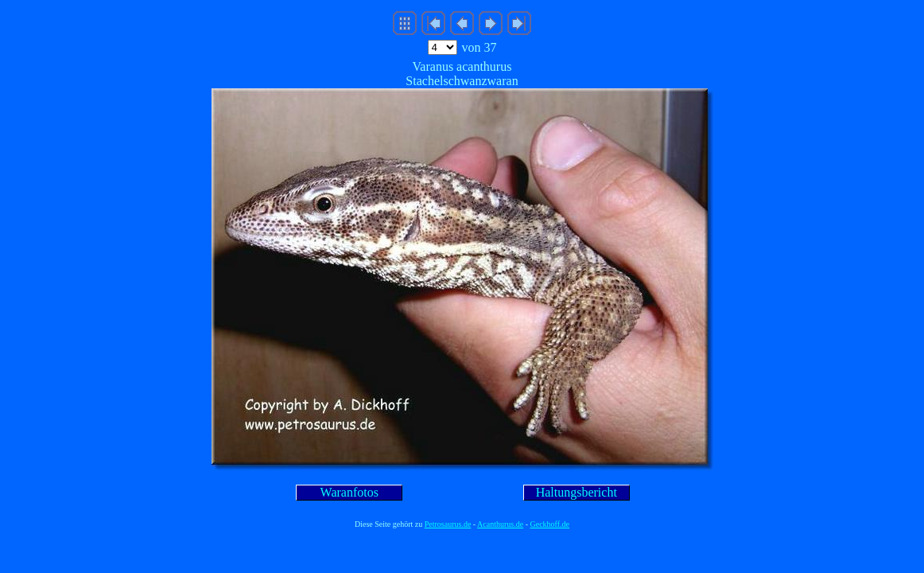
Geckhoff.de (550, 524)
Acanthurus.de (500, 524)
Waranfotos (349, 492)
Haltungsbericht (577, 492)
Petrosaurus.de (448, 524)
